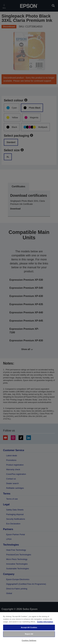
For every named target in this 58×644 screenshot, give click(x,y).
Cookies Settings (29, 640)
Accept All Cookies (29, 627)
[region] (29, 628)
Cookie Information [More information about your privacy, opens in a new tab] (45, 622)
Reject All (29, 634)
